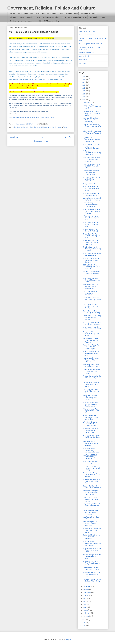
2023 (84, 85)
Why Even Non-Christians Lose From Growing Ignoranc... (92, 159)
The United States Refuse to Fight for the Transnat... (92, 179)
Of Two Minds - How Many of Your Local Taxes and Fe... (92, 133)
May (85, 604)
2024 (84, 82)
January (86, 616)
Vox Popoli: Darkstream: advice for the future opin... (91, 224)
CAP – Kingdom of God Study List (91, 44)
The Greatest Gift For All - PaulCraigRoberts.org (92, 194)
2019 (84, 97)
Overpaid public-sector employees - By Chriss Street (91, 334)
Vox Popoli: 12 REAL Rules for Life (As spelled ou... (90, 457)
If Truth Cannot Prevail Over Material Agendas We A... (92, 218)
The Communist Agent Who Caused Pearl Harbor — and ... (91, 493)
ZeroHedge (83, 63)
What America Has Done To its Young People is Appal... (91, 563)
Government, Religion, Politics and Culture (51, 8)
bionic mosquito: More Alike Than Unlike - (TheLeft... (90, 512)
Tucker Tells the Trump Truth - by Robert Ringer (92, 312)
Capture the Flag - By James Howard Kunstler (92, 487)
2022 (84, 88)
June (85, 601)
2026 (84, 76)
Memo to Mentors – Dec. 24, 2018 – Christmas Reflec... (91, 189)
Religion (13, 21)
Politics (12, 13)
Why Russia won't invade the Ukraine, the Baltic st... (92, 437)
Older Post (68, 137)
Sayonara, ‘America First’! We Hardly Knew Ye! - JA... (92, 574)
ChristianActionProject (51, 17)
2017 (84, 620)
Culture (69, 13)
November (87, 586)
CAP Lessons (49, 21)
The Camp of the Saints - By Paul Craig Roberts (92, 366)
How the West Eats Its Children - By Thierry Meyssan (91, 499)
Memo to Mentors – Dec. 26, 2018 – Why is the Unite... (91, 166)
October (86, 589)
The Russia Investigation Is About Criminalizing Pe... (91, 481)
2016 (84, 623)
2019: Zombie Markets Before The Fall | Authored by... (91, 120)
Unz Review (83, 60)
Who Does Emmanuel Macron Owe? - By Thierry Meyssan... (90, 424)
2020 (84, 94)
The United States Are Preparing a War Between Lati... (90, 287)
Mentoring (30, 17)
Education (13, 17)
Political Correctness (50, 13)
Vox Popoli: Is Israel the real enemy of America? (92, 328)
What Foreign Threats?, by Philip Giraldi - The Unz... (92, 530)
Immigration (94, 17)
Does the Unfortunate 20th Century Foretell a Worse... (92, 371)
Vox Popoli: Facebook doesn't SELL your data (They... (92, 280)
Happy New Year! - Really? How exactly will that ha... (92, 107)
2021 (84, 91)
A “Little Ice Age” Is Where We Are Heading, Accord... (92, 557)
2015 (84, 626)
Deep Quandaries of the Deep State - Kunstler (91, 569)
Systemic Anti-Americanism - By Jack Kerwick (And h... (92, 140)
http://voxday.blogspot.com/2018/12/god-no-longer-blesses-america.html (32, 117)
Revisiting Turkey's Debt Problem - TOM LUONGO (91, 360)
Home (41, 137)
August (86, 595)
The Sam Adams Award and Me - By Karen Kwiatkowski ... (91, 404)
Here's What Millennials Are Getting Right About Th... (92, 300)
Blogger (68, 640)
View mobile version (41, 141)
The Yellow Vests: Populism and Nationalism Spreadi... (91, 450)
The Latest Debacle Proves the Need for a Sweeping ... (91, 444)
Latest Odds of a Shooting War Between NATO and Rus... (92, 318)
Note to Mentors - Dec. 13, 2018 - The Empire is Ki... (92, 391)
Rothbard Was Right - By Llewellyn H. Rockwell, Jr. (91, 273)
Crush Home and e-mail (87, 35)
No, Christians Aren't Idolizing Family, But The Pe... (91, 306)
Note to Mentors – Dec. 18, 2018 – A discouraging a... (91, 293)
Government (29, 13)
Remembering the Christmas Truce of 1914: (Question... (90, 205)
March (86, 610)
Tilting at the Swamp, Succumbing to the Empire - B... (90, 398)
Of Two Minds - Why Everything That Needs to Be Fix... (92, 267)
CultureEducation (74, 17)
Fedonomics (85, 13)
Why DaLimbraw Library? (88, 31)
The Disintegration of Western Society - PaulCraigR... (90, 524)
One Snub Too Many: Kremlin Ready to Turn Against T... (91, 475)
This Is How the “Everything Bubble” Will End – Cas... (92, 543)
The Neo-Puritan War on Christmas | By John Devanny (91, 260)
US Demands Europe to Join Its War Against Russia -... (91, 384)
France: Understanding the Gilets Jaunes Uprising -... (92, 378)
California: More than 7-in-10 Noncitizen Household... (92, 537)
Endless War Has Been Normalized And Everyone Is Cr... (91, 173)
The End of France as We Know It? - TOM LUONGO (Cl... (92, 430)
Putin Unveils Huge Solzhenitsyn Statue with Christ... (91, 417)
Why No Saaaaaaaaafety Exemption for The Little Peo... (92, 127)
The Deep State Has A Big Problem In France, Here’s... (92, 550)
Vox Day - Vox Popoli (86, 53)
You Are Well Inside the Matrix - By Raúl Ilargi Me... (91, 353)
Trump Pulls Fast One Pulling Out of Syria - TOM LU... (91, 242)
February (87, 613)
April (85, 607)
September (87, 592)
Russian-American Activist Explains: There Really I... (92, 581)
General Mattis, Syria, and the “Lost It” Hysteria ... (92, 199)
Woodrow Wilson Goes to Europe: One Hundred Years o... (92, 211)
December (87, 102)
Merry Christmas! (89, 184)
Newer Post (13, 137)
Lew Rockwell (84, 56)
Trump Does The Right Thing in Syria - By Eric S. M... (92, 236)
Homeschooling (30, 21)
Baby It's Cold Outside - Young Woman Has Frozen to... (91, 340)
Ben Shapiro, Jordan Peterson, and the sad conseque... (91, 468)
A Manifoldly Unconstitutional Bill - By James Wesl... (92, 153)
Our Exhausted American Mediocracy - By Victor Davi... (92, 113)
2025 (84, 79)
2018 (84, 100)
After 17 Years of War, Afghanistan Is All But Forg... (91, 411)
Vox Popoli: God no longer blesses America (92, 255)
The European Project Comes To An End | (90, 230)
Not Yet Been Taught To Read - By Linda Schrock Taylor (91, 347)
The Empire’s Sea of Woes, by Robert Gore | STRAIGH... (92, 249)
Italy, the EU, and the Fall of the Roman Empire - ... (92, 506)
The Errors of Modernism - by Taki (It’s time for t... (92, 323)
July (85, 598)
